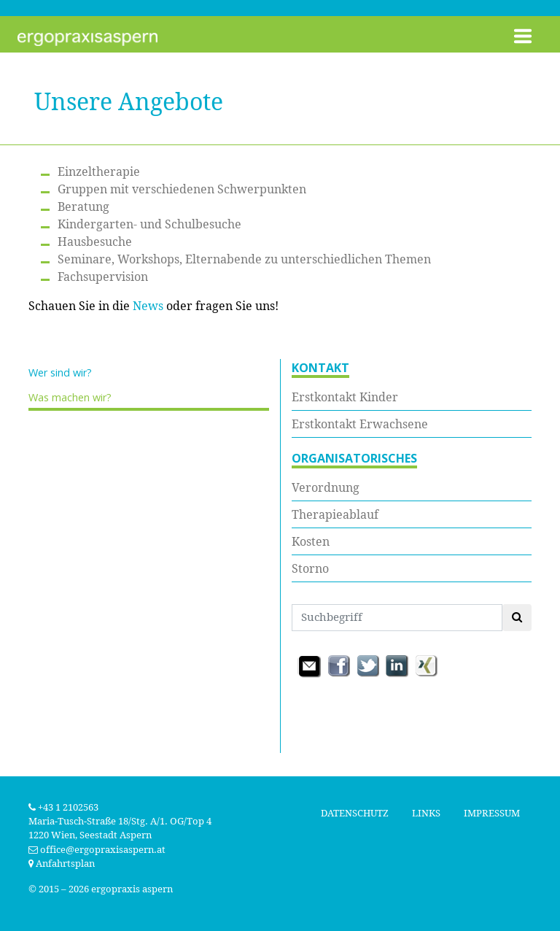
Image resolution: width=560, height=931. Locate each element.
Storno (310, 568)
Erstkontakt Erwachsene (360, 424)
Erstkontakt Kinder (345, 397)
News (148, 306)
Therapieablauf (335, 514)
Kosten (311, 541)
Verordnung (326, 487)
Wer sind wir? (60, 372)
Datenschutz (355, 813)
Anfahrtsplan (62, 864)
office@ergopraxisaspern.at (103, 850)
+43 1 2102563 (63, 807)
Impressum (492, 813)
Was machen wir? (70, 397)
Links (426, 813)
